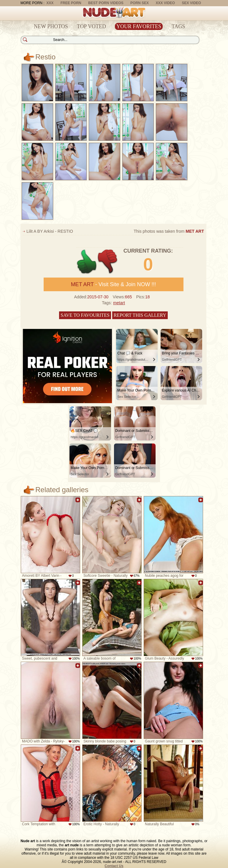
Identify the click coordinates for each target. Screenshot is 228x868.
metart (119, 303)
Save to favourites (85, 315)
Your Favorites (139, 26)
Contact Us (114, 866)
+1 (87, 262)
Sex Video (191, 3)
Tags (178, 26)
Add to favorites (78, 500)
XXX (50, 3)
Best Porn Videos (106, 3)
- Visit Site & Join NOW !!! (114, 284)
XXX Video (165, 3)
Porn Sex (140, 3)
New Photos (51, 26)
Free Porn (71, 3)
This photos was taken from (169, 231)
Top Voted (91, 26)
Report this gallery (140, 315)
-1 (108, 262)
